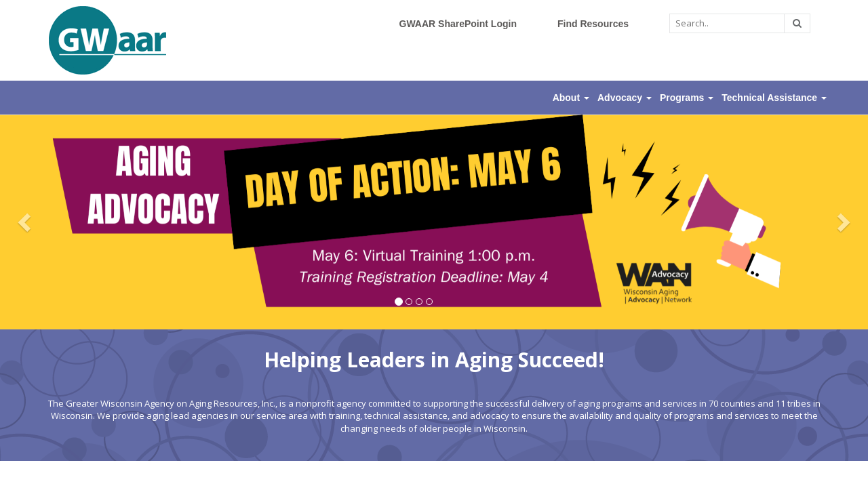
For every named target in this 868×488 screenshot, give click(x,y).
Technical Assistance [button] (774, 98)
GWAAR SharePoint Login (458, 24)
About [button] (571, 98)
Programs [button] (687, 98)
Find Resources (593, 24)
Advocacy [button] (625, 98)
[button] (26, 222)
